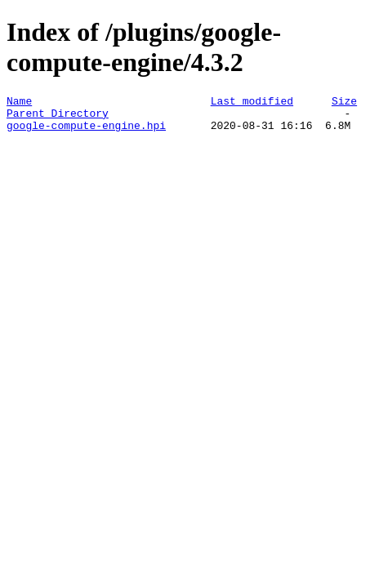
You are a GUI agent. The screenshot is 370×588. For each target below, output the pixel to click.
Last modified (252, 103)
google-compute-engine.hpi (86, 132)
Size (344, 103)
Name (19, 103)
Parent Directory (58, 118)
